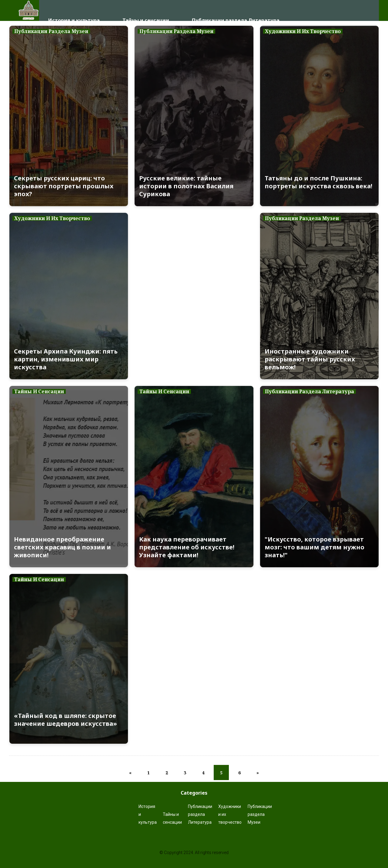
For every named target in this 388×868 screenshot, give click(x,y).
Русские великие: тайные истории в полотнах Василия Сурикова (186, 186)
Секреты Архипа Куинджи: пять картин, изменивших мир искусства (66, 359)
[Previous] (130, 772)
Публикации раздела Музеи (260, 814)
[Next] (258, 772)
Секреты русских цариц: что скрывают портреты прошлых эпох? (64, 186)
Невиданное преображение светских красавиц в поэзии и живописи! (62, 547)
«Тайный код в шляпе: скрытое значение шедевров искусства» (65, 720)
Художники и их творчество (230, 814)
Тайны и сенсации (146, 10)
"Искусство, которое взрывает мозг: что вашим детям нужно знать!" (314, 547)
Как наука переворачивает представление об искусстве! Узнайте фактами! (187, 547)
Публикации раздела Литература (236, 10)
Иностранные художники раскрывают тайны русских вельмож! (310, 359)
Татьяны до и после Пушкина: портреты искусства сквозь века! (318, 182)
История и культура (74, 10)
